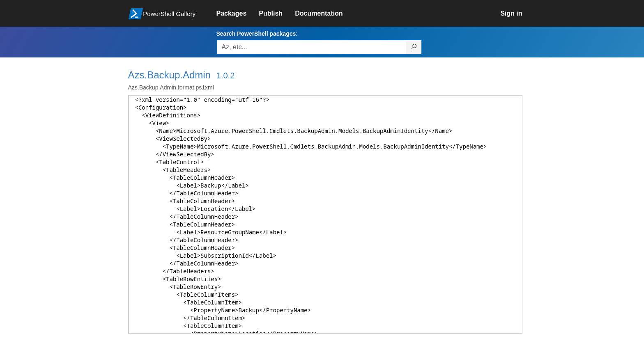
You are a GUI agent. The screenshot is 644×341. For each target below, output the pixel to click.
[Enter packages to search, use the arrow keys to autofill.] (311, 47)
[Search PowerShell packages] (414, 47)
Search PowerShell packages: (257, 34)
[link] (238, 14)
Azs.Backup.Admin (169, 75)
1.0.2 (225, 76)
